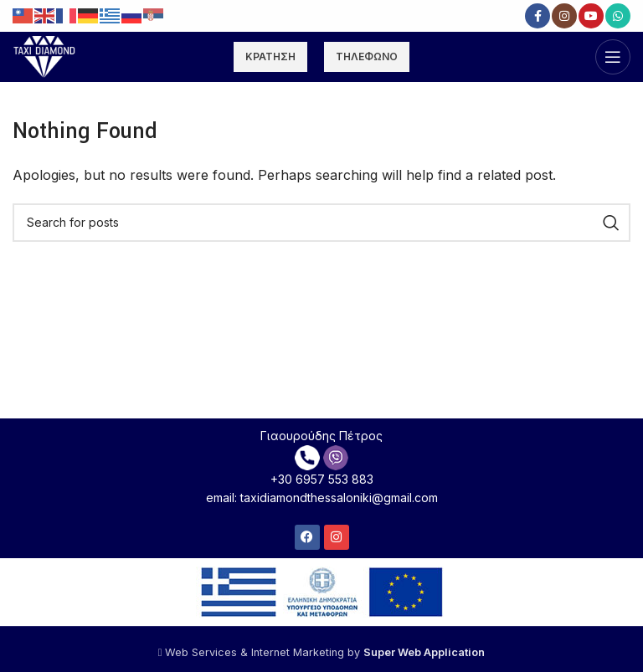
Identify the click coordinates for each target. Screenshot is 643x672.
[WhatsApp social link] (618, 16)
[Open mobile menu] (613, 57)
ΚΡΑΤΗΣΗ (270, 56)
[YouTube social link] (591, 16)
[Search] (321, 223)
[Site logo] (44, 55)
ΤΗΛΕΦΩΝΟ (367, 56)
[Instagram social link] (564, 16)
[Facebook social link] (538, 16)
